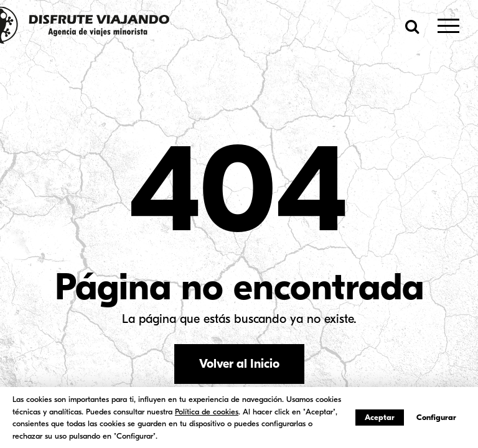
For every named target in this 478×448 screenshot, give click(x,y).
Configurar (436, 417)
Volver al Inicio (239, 364)
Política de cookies (207, 412)
